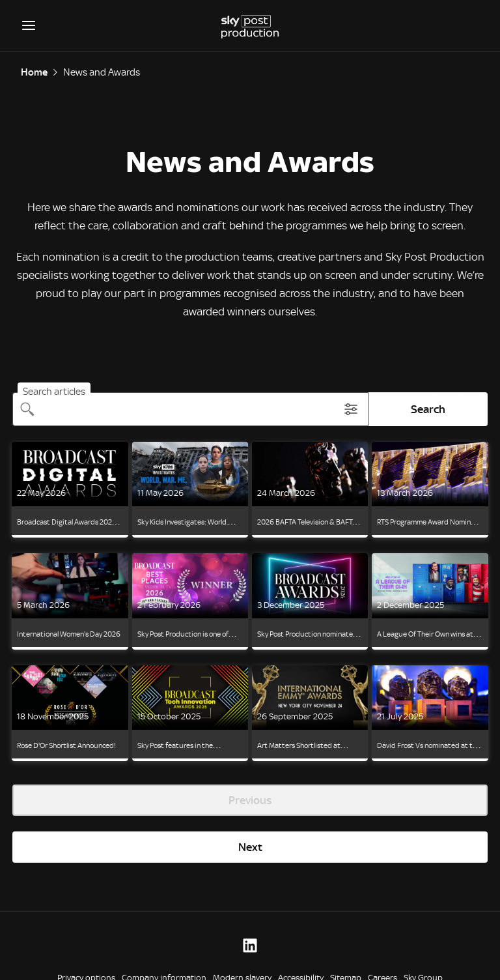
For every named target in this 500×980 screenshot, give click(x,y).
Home (34, 72)
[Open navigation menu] (29, 25)
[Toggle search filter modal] (351, 409)
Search (428, 409)
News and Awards (102, 72)
